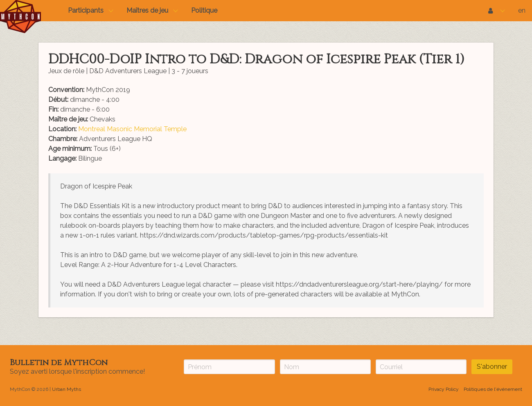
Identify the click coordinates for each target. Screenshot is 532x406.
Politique (204, 10)
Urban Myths (66, 389)
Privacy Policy (444, 389)
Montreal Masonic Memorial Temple (132, 129)
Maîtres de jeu (147, 10)
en (522, 10)
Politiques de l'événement (493, 389)
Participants (86, 10)
